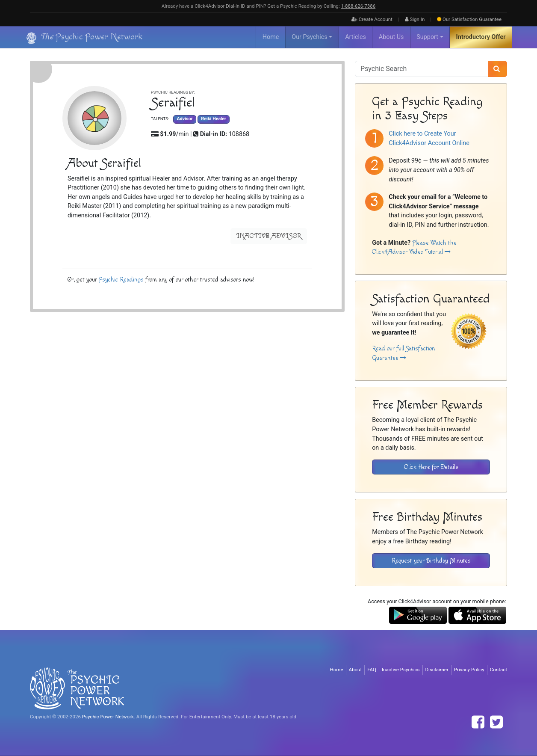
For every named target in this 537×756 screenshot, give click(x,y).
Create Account (372, 19)
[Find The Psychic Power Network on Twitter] (496, 722)
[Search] (497, 69)
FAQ (372, 670)
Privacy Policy (469, 670)
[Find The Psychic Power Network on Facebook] (478, 722)
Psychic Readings (121, 280)
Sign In (415, 19)
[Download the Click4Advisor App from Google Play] (418, 615)
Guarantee (469, 19)
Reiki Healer (214, 119)
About (356, 670)
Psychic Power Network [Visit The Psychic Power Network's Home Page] (108, 717)
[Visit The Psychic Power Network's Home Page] (77, 688)
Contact (499, 670)
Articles (356, 37)
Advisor (184, 119)
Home (271, 37)
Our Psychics (309, 37)
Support (427, 37)
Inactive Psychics (401, 670)
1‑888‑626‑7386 (358, 6)
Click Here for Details (431, 467)
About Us (391, 37)
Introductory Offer (481, 37)
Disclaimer (437, 670)
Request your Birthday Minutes (431, 561)
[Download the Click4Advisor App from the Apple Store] (477, 615)
